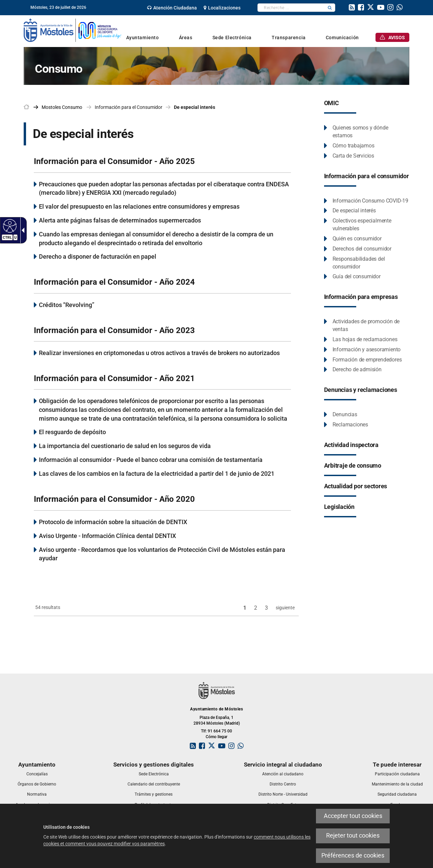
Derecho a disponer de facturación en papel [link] (98, 256)
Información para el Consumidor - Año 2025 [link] (114, 161)
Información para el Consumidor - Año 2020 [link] (114, 499)
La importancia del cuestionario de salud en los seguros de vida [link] (125, 446)
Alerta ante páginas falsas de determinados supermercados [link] (120, 220)
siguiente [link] (285, 608)
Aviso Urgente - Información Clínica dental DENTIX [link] (107, 536)
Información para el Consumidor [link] (129, 107)
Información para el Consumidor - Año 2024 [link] (114, 282)
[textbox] (291, 8)
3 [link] (266, 608)
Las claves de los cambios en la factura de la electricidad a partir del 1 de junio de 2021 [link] (157, 474)
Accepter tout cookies (353, 816)
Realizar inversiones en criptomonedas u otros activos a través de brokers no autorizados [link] (159, 353)
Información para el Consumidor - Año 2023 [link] (114, 330)
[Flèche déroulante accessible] (22, 230)
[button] (330, 8)
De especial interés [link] (195, 107)
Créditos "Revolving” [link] (67, 305)
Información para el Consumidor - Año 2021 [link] (114, 378)
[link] (172, 8)
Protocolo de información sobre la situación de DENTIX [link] (113, 522)
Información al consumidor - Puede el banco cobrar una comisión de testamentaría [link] (151, 460)
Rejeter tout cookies (353, 836)
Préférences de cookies (353, 855)
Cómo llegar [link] (216, 737)
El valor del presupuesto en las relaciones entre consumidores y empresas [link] (139, 206)
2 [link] (256, 608)
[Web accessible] (9, 226)
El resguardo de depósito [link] (72, 432)
